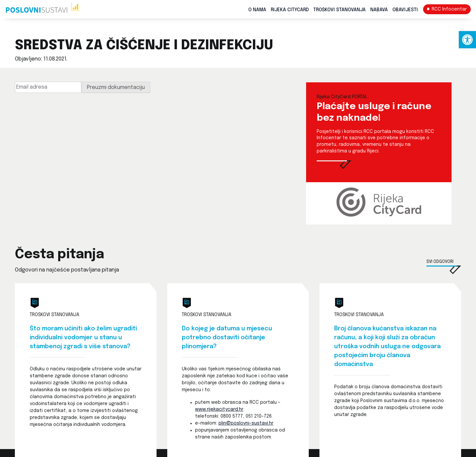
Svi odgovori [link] (440, 262)
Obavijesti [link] (405, 10)
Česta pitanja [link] (59, 255)
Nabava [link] (379, 10)
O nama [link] (257, 10)
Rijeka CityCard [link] (290, 10)
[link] (467, 40)
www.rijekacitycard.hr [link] (219, 409)
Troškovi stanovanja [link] (339, 10)
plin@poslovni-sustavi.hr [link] (246, 423)
